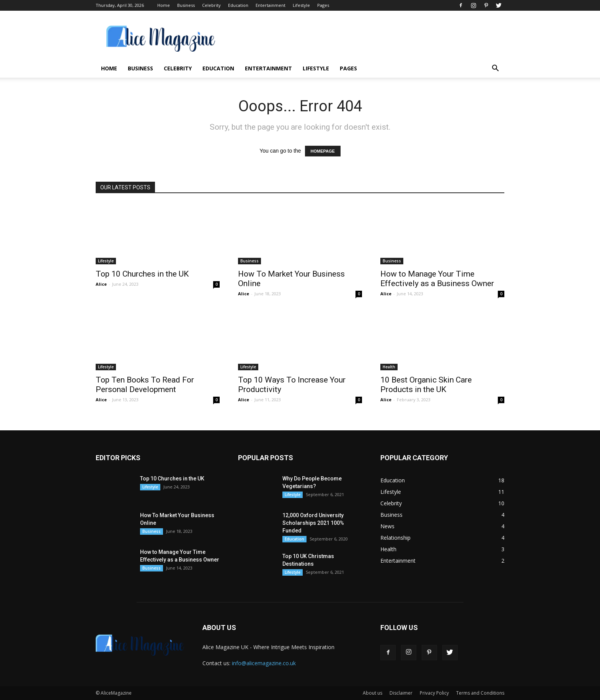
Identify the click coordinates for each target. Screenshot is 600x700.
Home (164, 5)
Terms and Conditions (480, 693)
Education (238, 5)
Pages (323, 5)
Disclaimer (401, 693)
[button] (495, 69)
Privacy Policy (434, 693)
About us (373, 693)
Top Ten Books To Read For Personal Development (145, 385)
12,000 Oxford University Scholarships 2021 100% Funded (313, 523)
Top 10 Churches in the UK (142, 274)
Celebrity (211, 5)
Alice (101, 284)
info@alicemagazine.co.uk (264, 663)
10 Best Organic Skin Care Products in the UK (426, 385)
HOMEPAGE (323, 151)
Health (389, 367)
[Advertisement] (365, 39)
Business (186, 5)
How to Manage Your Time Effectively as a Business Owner (437, 279)
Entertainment (271, 5)
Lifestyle (301, 5)
